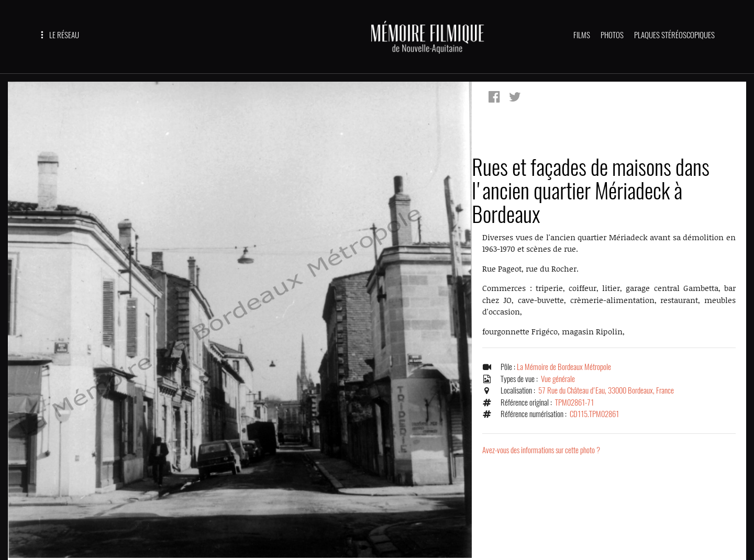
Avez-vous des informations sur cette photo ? (541, 450)
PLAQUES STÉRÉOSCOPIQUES (674, 35)
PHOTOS (612, 35)
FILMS (582, 35)
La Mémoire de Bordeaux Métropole (564, 367)
